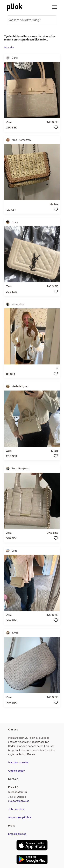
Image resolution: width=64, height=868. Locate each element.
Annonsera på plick (20, 817)
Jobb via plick (16, 809)
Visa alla (9, 47)
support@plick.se (19, 801)
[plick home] (15, 7)
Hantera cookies (18, 762)
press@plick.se (17, 834)
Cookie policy (16, 771)
